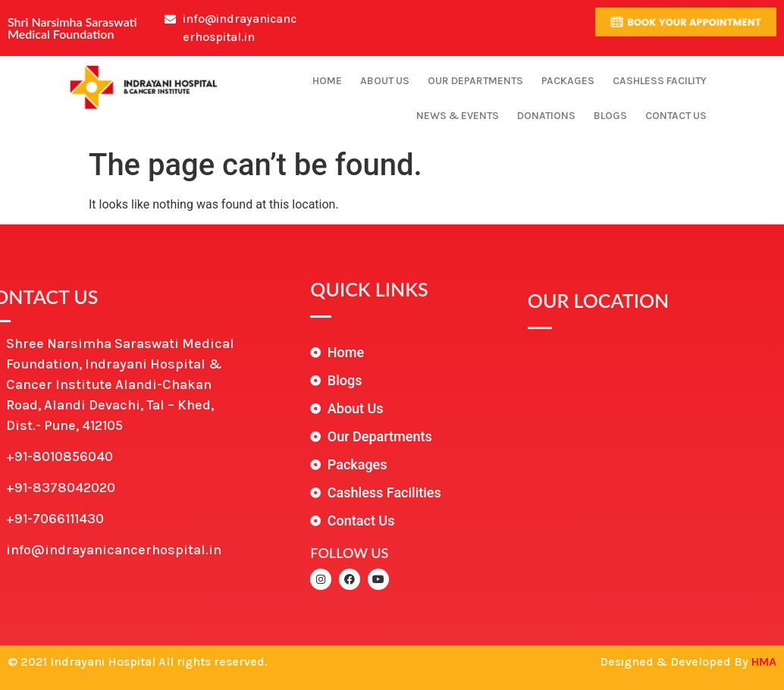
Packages (568, 81)
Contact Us (676, 116)
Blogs (610, 116)
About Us (385, 81)
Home (327, 81)
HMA (764, 662)
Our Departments (475, 81)
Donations (546, 116)
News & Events (458, 116)
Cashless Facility (660, 81)
